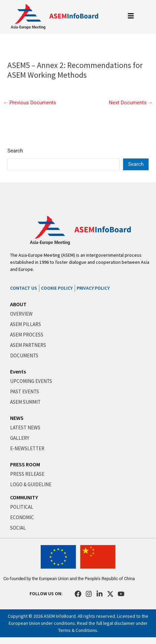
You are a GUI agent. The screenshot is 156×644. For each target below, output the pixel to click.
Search (15, 151)
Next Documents (131, 103)
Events (18, 371)
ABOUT (18, 304)
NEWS (17, 418)
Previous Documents (30, 103)
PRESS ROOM (25, 464)
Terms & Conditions (78, 630)
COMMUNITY (24, 497)
